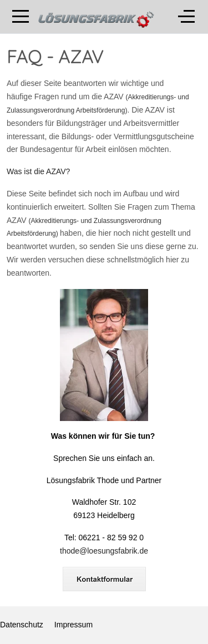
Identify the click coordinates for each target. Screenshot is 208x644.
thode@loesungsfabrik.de (104, 551)
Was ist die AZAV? (38, 171)
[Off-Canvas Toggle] (186, 17)
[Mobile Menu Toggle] (21, 17)
